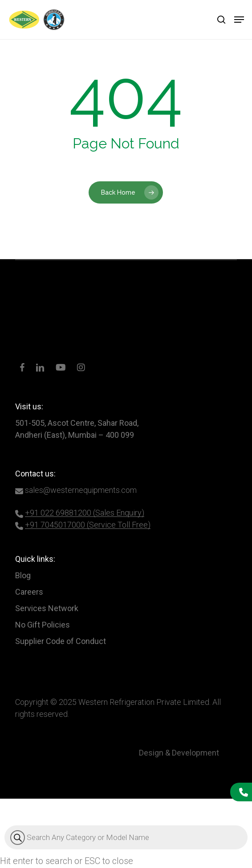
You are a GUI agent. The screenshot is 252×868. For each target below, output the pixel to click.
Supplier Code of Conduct (61, 641)
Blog (23, 575)
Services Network (47, 608)
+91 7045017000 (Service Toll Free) (88, 525)
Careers (29, 592)
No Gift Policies (43, 625)
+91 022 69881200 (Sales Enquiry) (85, 513)
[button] (239, 20)
